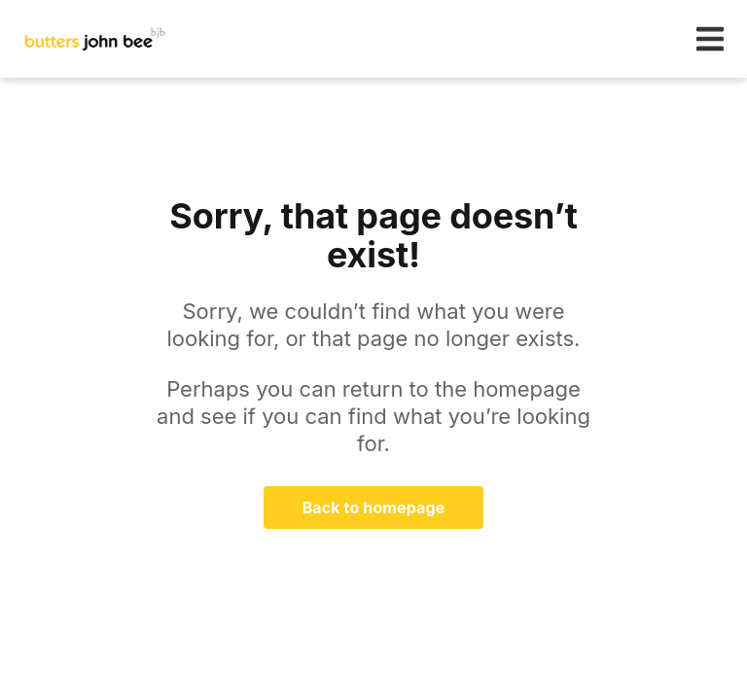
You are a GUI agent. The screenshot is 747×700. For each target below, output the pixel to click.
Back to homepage (374, 507)
